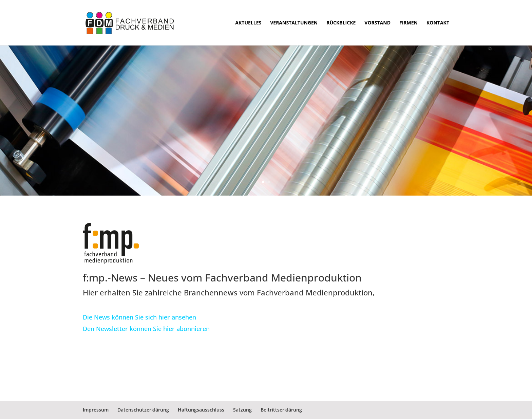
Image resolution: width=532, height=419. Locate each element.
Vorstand (377, 23)
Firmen (408, 23)
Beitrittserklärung (281, 410)
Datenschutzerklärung (143, 410)
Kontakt (438, 23)
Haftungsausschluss (201, 410)
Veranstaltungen (294, 23)
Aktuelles (248, 23)
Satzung (242, 410)
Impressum (96, 410)
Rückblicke (341, 23)
